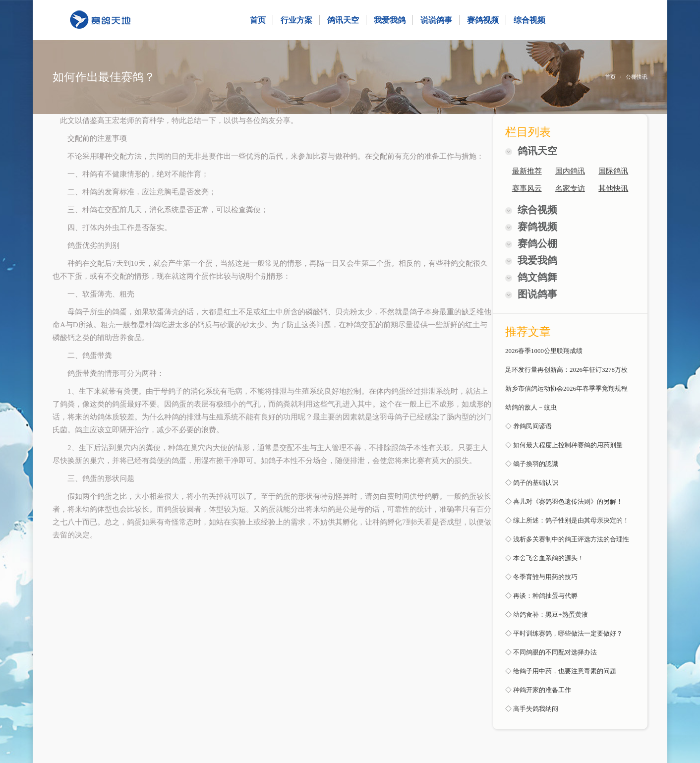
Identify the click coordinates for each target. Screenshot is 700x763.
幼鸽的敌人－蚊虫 (531, 407)
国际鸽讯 (613, 171)
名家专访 (570, 188)
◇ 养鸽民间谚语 (528, 426)
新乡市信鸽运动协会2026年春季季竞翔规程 (566, 388)
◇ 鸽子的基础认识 (532, 483)
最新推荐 (527, 171)
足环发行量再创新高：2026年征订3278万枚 (566, 370)
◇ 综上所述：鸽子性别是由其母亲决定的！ (567, 520)
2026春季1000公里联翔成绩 (544, 351)
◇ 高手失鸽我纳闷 (532, 709)
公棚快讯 (637, 77)
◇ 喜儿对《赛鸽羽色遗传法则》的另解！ (564, 501)
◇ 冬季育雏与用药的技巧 (541, 577)
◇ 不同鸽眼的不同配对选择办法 (551, 652)
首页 (610, 77)
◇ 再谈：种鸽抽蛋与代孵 (541, 596)
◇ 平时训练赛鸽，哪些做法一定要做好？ (564, 633)
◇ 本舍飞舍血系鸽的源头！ (545, 558)
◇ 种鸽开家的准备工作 (538, 690)
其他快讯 (613, 188)
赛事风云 (527, 188)
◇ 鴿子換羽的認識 (532, 464)
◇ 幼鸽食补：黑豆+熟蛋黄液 (547, 615)
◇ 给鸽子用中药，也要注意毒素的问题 (561, 671)
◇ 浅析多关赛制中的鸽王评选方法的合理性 (567, 539)
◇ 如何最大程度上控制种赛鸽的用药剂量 (564, 445)
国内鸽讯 (570, 171)
